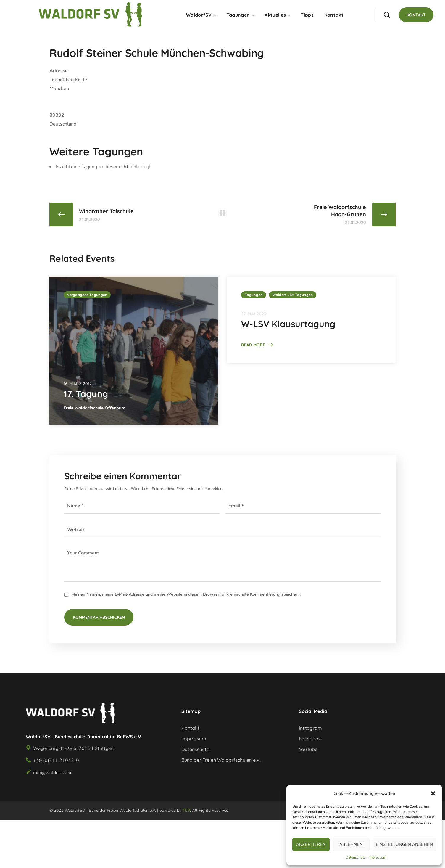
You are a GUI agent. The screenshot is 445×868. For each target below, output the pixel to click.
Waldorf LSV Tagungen (293, 295)
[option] (134, 351)
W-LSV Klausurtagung (288, 324)
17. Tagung (86, 394)
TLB (186, 810)
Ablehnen (351, 844)
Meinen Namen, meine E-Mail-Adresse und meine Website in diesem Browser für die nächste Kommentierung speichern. (186, 594)
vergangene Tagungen (87, 295)
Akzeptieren (311, 844)
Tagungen (254, 295)
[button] (433, 793)
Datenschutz (356, 857)
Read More (253, 345)
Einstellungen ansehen (404, 844)
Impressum (377, 857)
